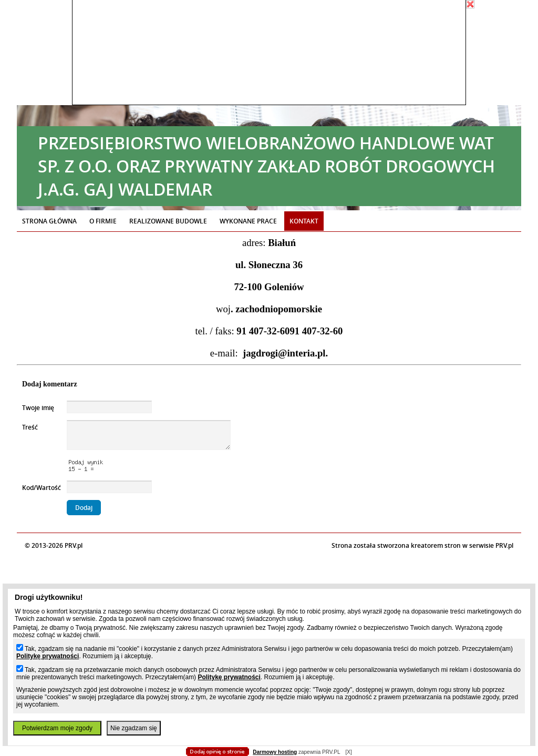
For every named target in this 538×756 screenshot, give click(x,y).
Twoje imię (38, 408)
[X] (348, 752)
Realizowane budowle (168, 221)
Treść (30, 427)
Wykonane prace (248, 221)
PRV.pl (504, 545)
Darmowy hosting (275, 752)
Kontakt (304, 221)
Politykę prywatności (48, 656)
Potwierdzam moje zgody (57, 728)
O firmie (103, 221)
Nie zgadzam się (134, 728)
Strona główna (49, 221)
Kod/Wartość (42, 488)
